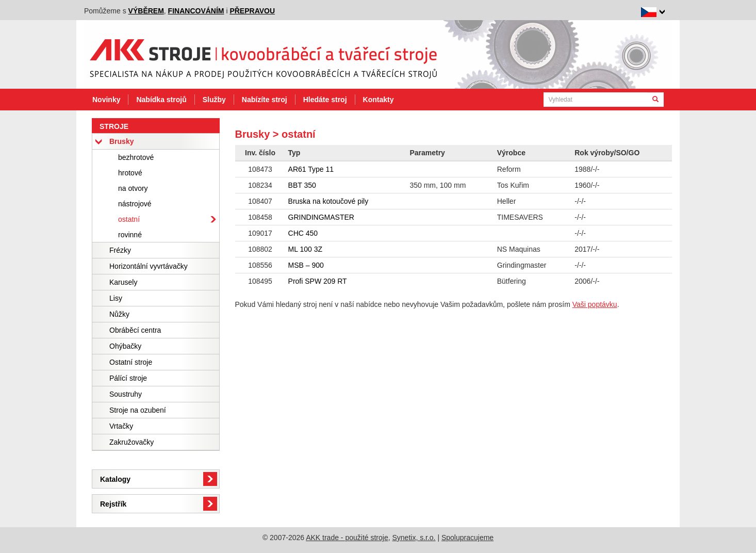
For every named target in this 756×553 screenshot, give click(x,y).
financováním (196, 11)
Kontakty (379, 100)
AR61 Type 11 (311, 169)
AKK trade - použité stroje (347, 538)
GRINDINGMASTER (321, 217)
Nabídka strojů (161, 100)
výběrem (146, 11)
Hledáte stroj (325, 100)
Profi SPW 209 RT (318, 281)
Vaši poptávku (595, 304)
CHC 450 (303, 233)
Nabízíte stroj (265, 100)
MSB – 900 (306, 265)
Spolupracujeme (467, 538)
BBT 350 (302, 185)
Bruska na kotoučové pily (328, 201)
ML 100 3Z (305, 249)
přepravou (252, 11)
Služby (214, 100)
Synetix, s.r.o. (414, 538)
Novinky (106, 100)
